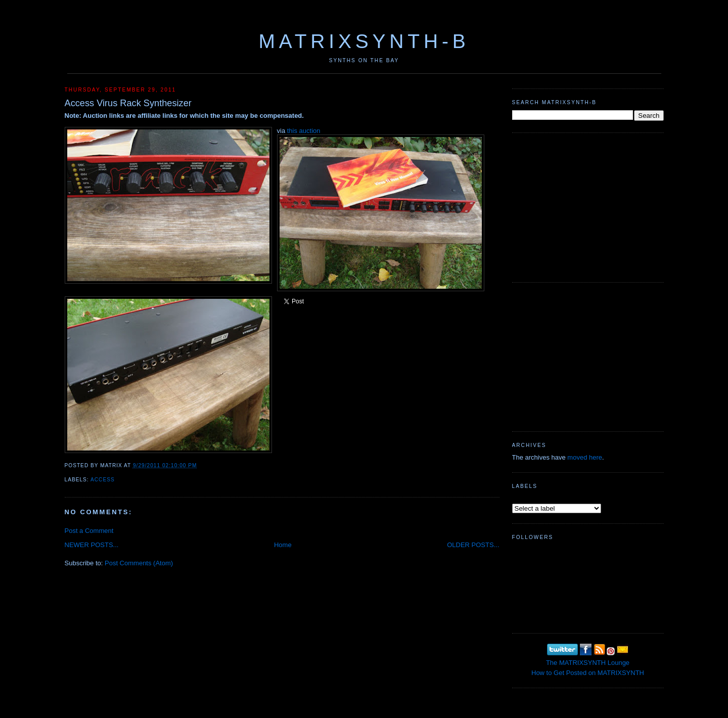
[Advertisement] (588, 206)
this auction (304, 131)
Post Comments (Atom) (139, 563)
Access (103, 480)
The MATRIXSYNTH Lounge (588, 663)
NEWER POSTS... (92, 545)
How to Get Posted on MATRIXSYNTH (588, 673)
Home (283, 545)
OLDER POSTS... (473, 545)
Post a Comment (89, 531)
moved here (585, 457)
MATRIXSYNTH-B (364, 41)
